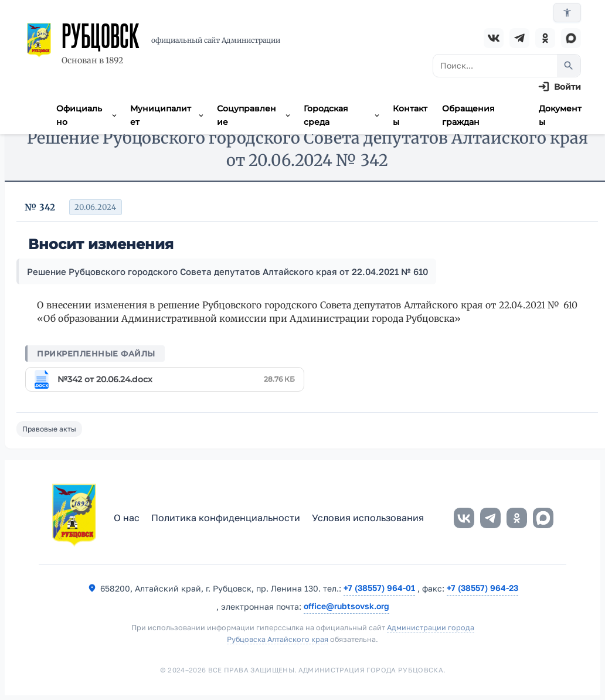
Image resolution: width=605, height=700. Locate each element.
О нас (127, 518)
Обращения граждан (468, 115)
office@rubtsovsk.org (346, 606)
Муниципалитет (168, 115)
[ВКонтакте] (494, 38)
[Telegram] (519, 38)
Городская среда (342, 115)
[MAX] (571, 38)
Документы (560, 115)
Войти (567, 87)
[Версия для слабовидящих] (567, 13)
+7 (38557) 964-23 (482, 588)
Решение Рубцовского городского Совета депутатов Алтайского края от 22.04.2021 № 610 (227, 271)
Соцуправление (254, 115)
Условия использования (368, 518)
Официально (88, 115)
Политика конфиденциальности (226, 518)
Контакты (410, 115)
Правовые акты (49, 429)
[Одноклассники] (545, 38)
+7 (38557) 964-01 (379, 588)
